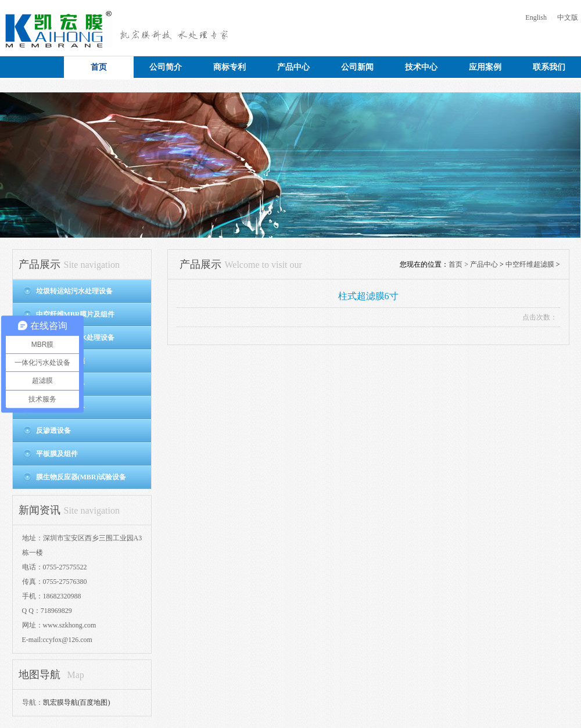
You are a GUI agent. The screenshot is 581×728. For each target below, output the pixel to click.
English (536, 17)
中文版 (568, 17)
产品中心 (484, 264)
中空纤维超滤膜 (530, 264)
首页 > (459, 264)
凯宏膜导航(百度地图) (77, 702)
